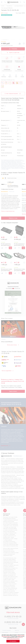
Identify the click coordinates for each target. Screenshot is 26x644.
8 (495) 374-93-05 (13, 617)
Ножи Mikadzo (9, 6)
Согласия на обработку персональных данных (15, 638)
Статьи (16, 633)
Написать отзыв (13, 218)
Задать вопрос (13, 391)
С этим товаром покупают (11, 94)
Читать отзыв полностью (8, 211)
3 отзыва (6, 13)
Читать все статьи (13, 345)
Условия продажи (7, 630)
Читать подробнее (8, 371)
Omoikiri (3, 6)
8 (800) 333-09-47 (13, 622)
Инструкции (5, 633)
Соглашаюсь (13, 641)
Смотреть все (6, 446)
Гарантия (17, 630)
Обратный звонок (13, 612)
